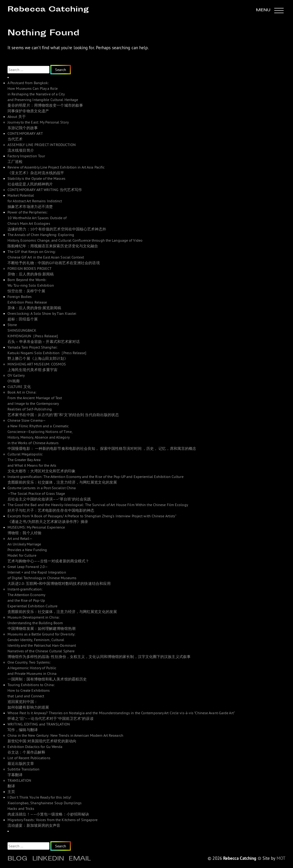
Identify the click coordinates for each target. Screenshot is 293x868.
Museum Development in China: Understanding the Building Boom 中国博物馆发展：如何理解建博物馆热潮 (41, 623)
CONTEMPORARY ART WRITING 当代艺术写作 (45, 190)
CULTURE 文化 (19, 387)
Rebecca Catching (48, 10)
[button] (270, 10)
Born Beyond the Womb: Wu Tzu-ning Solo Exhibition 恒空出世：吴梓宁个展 (31, 285)
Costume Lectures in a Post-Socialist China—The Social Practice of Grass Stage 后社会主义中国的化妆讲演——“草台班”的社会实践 (49, 493)
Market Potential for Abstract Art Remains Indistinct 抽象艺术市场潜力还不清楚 (35, 201)
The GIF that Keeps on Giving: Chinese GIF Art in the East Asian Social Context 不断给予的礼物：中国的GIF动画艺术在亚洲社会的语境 (54, 257)
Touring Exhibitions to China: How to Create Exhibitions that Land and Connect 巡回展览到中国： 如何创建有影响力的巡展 (31, 696)
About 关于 (17, 116)
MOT (281, 858)
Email (80, 859)
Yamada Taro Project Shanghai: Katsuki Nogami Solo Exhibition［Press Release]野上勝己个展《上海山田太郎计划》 (47, 353)
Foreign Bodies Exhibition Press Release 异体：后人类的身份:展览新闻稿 (34, 302)
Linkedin (48, 859)
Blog (17, 859)
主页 (11, 792)
